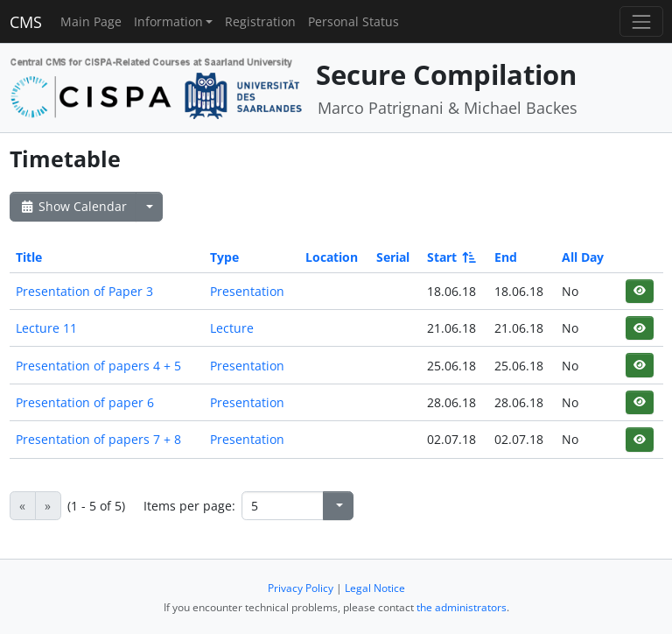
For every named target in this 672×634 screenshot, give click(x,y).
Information (168, 21)
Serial (393, 257)
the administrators (462, 607)
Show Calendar (73, 206)
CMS (26, 22)
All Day (583, 257)
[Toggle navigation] (641, 21)
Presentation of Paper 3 (84, 291)
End (506, 257)
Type (224, 257)
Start (450, 257)
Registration (260, 21)
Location (332, 257)
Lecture (232, 328)
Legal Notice (375, 588)
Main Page (91, 21)
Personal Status (353, 21)
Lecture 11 (46, 328)
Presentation (247, 291)
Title (29, 257)
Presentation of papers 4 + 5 (98, 366)
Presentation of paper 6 (85, 402)
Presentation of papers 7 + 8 (98, 439)
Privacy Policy (301, 588)
